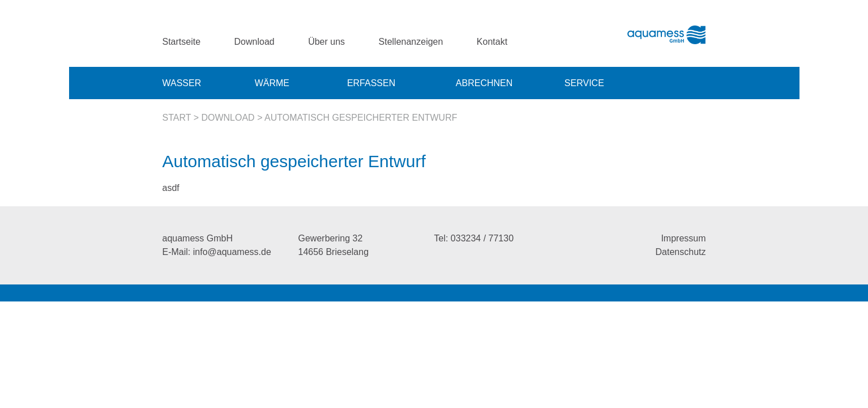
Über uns (326, 42)
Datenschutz (681, 252)
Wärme (272, 83)
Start (177, 118)
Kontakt (492, 42)
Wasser (182, 83)
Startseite (182, 42)
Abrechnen (484, 83)
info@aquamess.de (232, 252)
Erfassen (371, 83)
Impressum (683, 238)
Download (255, 42)
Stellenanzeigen (411, 42)
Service (584, 83)
